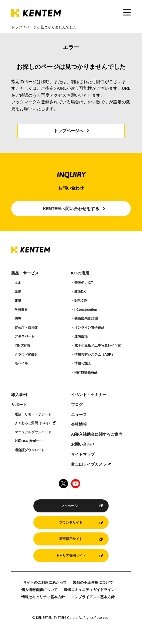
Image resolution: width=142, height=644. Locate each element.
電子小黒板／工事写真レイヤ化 (98, 345)
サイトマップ (83, 454)
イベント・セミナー (89, 395)
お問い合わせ (83, 444)
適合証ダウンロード (30, 450)
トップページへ (69, 131)
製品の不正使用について (93, 582)
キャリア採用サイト (71, 555)
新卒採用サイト (71, 539)
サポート (19, 405)
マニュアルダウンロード (33, 432)
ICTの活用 (80, 273)
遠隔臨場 (81, 336)
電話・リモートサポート (33, 414)
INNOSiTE (22, 345)
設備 (18, 291)
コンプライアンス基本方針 (93, 597)
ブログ (77, 405)
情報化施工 (83, 363)
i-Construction (86, 310)
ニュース (79, 415)
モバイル (21, 363)
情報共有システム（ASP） (95, 354)
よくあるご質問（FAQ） (33, 423)
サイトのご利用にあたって (45, 582)
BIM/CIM (81, 300)
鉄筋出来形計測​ (86, 318)
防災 (18, 318)
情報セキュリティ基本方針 (43, 597)
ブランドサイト (71, 522)
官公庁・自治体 (26, 327)
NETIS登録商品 (86, 372)
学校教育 (21, 310)
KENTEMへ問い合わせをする (71, 209)
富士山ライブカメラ (89, 465)
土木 (18, 283)
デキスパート (25, 336)
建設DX (80, 291)
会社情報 (79, 424)
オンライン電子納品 (89, 327)
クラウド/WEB (26, 354)
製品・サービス (25, 273)
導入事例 (19, 395)
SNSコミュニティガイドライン (89, 590)
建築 (18, 300)
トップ (17, 27)
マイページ (69, 506)
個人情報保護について (39, 590)
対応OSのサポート (29, 441)
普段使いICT (84, 283)
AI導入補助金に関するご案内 (97, 434)
